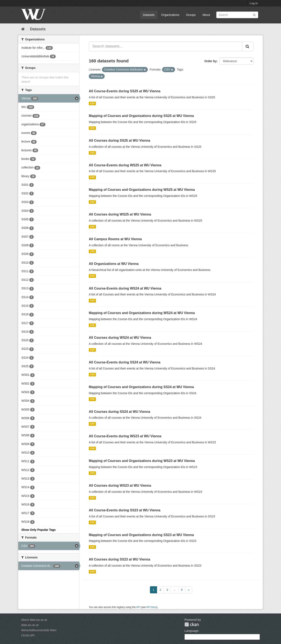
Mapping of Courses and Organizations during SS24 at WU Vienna (141, 387)
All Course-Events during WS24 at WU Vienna (125, 288)
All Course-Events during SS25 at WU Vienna (125, 91)
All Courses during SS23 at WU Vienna (119, 559)
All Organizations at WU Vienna (114, 264)
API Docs (152, 607)
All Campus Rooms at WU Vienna (115, 239)
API (138, 607)
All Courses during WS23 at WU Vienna (120, 486)
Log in (254, 3)
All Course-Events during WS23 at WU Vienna (125, 436)
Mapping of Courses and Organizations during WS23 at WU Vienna (142, 461)
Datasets (149, 15)
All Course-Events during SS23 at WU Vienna (125, 510)
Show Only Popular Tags (39, 530)
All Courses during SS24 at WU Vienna (119, 412)
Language (191, 631)
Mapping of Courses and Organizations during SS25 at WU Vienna (141, 116)
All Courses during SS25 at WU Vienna (119, 140)
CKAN (192, 624)
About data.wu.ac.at (34, 620)
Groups (191, 15)
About (206, 15)
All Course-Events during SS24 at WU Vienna (125, 362)
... (175, 590)
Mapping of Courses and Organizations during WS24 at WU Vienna (142, 313)
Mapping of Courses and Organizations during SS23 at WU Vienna (141, 535)
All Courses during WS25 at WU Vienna (120, 214)
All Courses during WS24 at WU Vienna (120, 338)
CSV (92, 103)
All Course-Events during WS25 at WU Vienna (125, 165)
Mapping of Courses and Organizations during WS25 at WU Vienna (142, 190)
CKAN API (28, 635)
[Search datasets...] (166, 46)
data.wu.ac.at (30, 625)
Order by (210, 61)
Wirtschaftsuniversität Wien (39, 630)
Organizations (170, 15)
